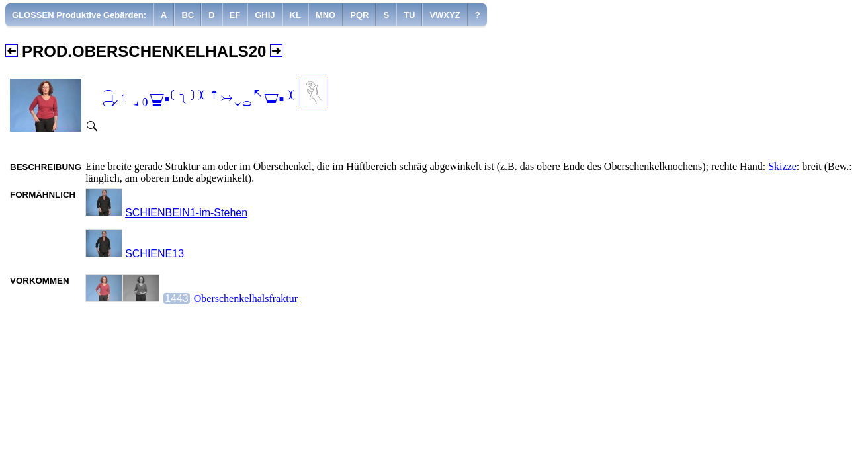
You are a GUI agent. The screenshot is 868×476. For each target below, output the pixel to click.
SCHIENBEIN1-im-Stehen (186, 213)
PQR (359, 15)
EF (235, 15)
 (199, 99)
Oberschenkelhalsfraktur (246, 298)
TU (409, 15)
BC (188, 15)
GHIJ (265, 15)
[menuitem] (79, 15)
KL (295, 15)
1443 (177, 298)
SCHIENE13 (154, 254)
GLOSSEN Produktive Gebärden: (79, 15)
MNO (325, 15)
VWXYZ (445, 15)
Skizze (782, 166)
